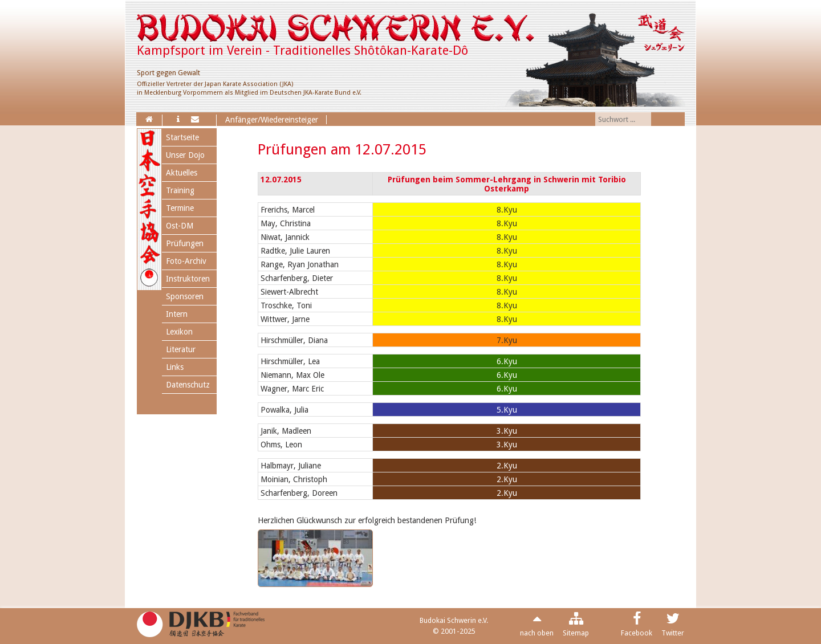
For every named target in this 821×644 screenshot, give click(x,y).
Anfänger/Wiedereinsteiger (272, 120)
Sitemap (576, 633)
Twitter (673, 633)
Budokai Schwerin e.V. (454, 620)
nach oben (537, 633)
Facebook (637, 633)
